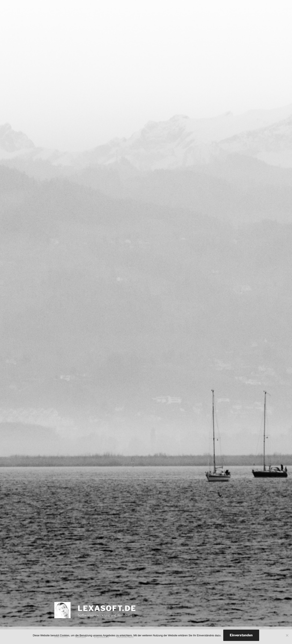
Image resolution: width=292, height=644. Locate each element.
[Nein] (287, 635)
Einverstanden (241, 635)
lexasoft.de (107, 608)
